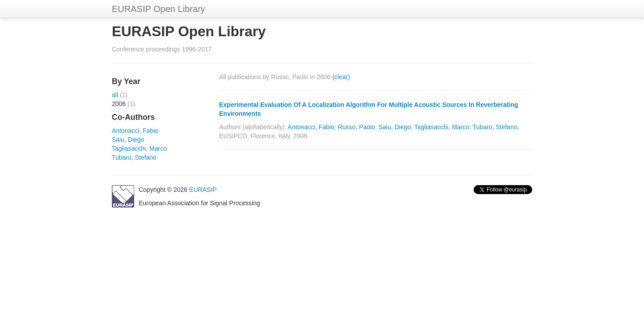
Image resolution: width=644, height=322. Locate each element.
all (115, 95)
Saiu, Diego (128, 140)
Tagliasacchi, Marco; (443, 127)
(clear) (341, 77)
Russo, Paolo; (357, 127)
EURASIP (203, 190)
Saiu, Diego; (395, 127)
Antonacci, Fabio (135, 131)
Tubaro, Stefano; (496, 127)
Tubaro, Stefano (134, 157)
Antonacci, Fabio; (312, 127)
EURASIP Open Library (159, 9)
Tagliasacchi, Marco (139, 148)
